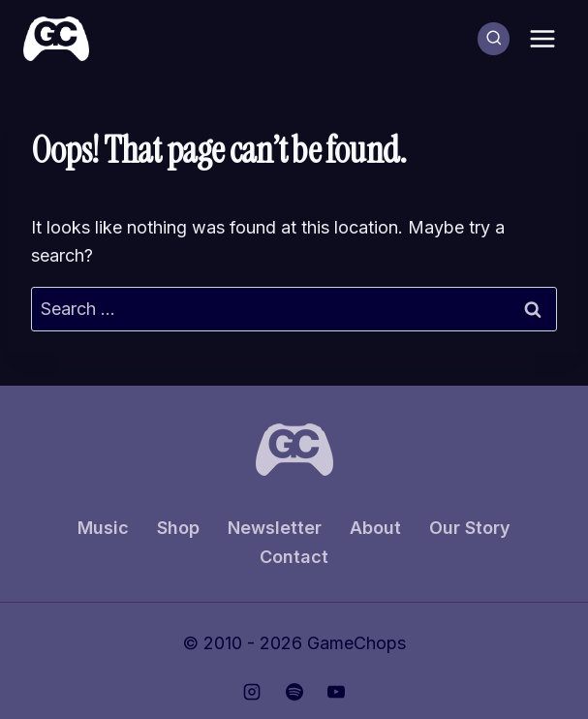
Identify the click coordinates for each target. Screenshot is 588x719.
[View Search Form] (494, 39)
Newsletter (275, 528)
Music (103, 528)
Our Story (470, 528)
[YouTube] (336, 692)
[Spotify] (294, 692)
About (375, 528)
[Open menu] (542, 38)
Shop (178, 528)
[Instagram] (252, 692)
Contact (294, 557)
